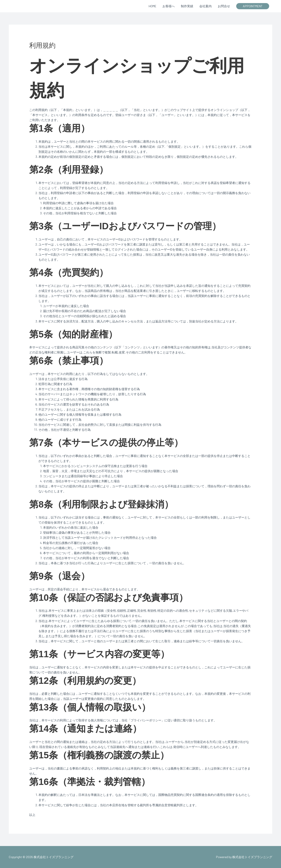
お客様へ (169, 6)
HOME (152, 6)
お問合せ (224, 6)
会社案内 (205, 6)
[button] (253, 6)
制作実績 (187, 6)
